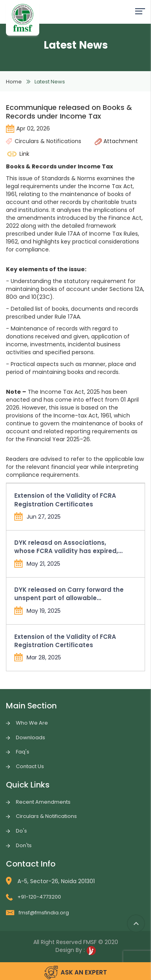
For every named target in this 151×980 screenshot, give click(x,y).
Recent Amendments (43, 802)
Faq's (23, 752)
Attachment (116, 141)
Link (18, 154)
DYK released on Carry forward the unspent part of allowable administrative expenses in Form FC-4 (69, 594)
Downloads (31, 737)
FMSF (90, 942)
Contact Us (30, 766)
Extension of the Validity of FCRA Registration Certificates (65, 500)
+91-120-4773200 (33, 897)
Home (14, 82)
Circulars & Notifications (46, 816)
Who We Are (32, 723)
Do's (21, 831)
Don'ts (24, 845)
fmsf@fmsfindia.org (37, 913)
